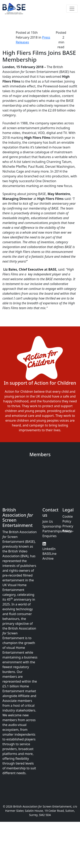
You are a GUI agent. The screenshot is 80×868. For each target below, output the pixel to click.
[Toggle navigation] (72, 9)
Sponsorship (52, 526)
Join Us (48, 521)
